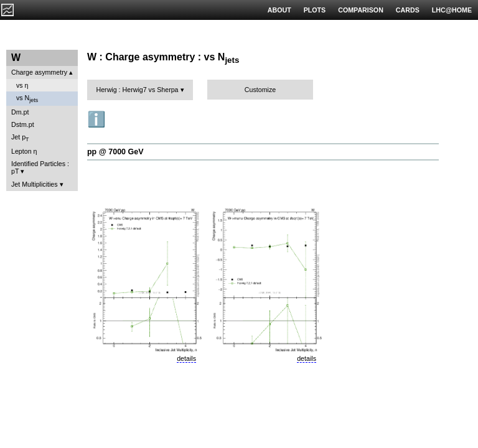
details (186, 358)
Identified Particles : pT (40, 167)
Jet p (20, 138)
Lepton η (24, 151)
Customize (260, 90)
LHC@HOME (452, 10)
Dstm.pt (23, 124)
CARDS (408, 10)
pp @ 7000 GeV (115, 152)
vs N (27, 99)
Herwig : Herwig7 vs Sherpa (137, 90)
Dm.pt (20, 112)
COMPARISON (361, 10)
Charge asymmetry (39, 72)
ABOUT (279, 10)
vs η (22, 85)
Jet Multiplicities (35, 184)
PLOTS (315, 10)
